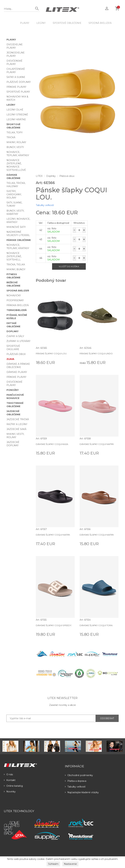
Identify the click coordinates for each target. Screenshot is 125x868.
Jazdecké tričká (18, 419)
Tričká (11, 137)
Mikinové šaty (16, 227)
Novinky (10, 792)
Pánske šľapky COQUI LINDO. (96, 353)
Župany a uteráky (18, 341)
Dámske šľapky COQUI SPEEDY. (54, 625)
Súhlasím (53, 864)
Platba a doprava (76, 781)
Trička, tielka (16, 265)
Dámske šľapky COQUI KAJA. (52, 444)
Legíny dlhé (15, 110)
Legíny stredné (17, 115)
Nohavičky (14, 295)
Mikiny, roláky (16, 142)
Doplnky (13, 331)
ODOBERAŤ (107, 718)
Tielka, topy (15, 132)
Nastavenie (70, 864)
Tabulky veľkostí (45, 205)
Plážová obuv (16, 354)
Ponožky (13, 390)
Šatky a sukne (16, 77)
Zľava (10, 359)
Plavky (25, 23)
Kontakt (10, 780)
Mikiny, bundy (16, 269)
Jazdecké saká (16, 429)
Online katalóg (13, 786)
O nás (8, 774)
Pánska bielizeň (18, 305)
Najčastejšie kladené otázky (82, 792)
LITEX (39, 176)
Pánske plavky (16, 87)
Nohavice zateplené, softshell (14, 256)
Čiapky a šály (15, 336)
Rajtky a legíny (17, 424)
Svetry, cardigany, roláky (14, 194)
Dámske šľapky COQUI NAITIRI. (97, 444)
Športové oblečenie (67, 23)
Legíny (41, 23)
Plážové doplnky (19, 82)
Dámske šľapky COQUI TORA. (96, 625)
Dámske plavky (17, 372)
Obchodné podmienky (79, 775)
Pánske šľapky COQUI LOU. (51, 353)
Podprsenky (15, 300)
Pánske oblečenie (19, 240)
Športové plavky (18, 92)
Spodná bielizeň (100, 23)
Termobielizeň (17, 310)
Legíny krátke (16, 119)
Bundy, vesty (15, 147)
